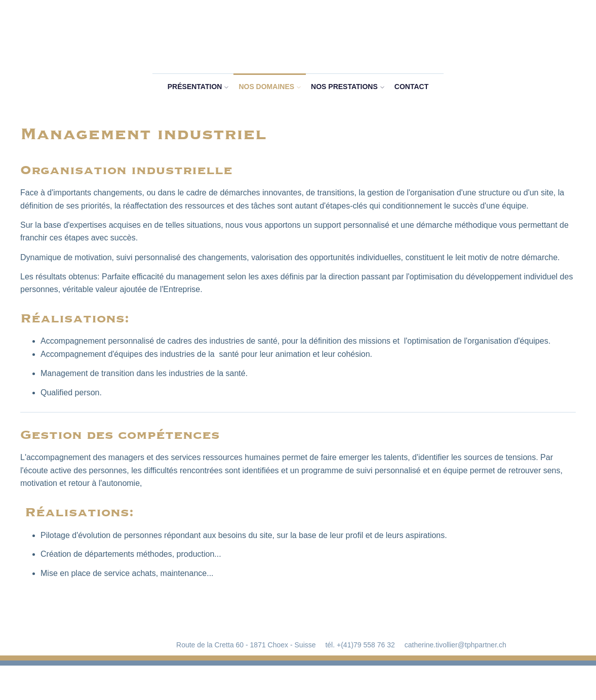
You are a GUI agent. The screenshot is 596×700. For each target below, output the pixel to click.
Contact (411, 87)
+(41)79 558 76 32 (366, 645)
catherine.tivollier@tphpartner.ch (455, 645)
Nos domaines (266, 87)
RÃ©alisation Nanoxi (298, 683)
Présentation (195, 87)
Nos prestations (344, 87)
